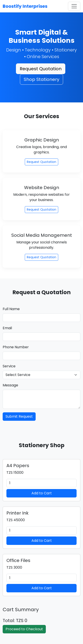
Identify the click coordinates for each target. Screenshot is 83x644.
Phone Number (16, 347)
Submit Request (19, 416)
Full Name (11, 309)
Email (7, 328)
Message (10, 385)
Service (9, 366)
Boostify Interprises (25, 6)
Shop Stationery (41, 79)
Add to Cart (42, 493)
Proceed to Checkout (24, 629)
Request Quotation (41, 69)
